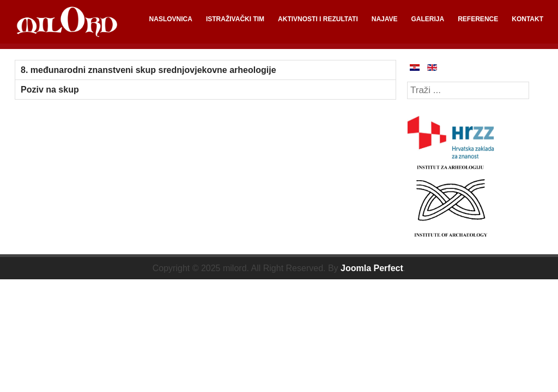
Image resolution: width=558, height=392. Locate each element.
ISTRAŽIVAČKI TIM (235, 19)
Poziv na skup (50, 90)
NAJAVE (385, 19)
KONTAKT (527, 19)
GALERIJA (428, 19)
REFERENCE (478, 19)
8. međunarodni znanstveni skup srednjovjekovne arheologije (148, 70)
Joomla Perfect (372, 268)
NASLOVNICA (171, 19)
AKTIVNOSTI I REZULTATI (318, 19)
